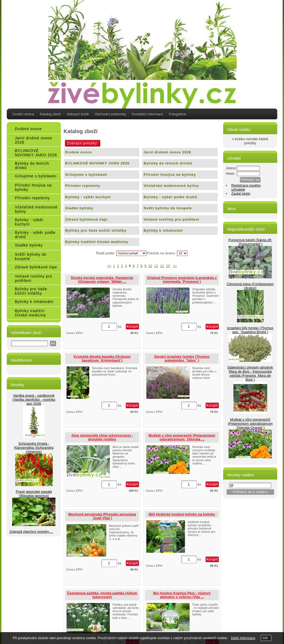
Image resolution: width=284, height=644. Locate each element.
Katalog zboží (50, 114)
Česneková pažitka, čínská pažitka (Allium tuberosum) (102, 595)
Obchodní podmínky (110, 114)
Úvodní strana (23, 114)
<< (109, 266)
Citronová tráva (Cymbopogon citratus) (250, 286)
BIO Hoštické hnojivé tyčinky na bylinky (182, 514)
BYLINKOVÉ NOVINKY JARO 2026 (97, 163)
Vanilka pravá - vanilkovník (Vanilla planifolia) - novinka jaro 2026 (34, 399)
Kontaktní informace (147, 114)
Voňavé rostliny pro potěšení (171, 219)
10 (150, 266)
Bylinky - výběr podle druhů (170, 197)
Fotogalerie (178, 114)
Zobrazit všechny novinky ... (31, 532)
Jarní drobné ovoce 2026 (167, 152)
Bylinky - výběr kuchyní (88, 197)
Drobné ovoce (79, 152)
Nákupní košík (78, 114)
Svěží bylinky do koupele (168, 208)
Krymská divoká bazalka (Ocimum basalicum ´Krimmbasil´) (102, 358)
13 (168, 266)
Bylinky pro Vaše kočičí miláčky (96, 230)
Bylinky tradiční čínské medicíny (97, 242)
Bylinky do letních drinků (168, 163)
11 (156, 266)
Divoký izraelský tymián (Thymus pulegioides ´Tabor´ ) (182, 358)
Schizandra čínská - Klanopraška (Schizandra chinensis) (34, 448)
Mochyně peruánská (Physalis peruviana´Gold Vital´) (102, 516)
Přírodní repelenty (83, 186)
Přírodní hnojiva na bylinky (170, 175)
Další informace (243, 638)
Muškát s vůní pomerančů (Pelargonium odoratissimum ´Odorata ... (182, 437)
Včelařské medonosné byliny (171, 186)
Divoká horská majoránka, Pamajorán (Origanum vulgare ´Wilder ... (102, 280)
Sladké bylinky (79, 208)
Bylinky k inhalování (163, 230)
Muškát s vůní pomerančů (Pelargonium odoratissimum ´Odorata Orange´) (250, 424)
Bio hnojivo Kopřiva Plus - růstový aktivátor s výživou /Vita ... (182, 595)
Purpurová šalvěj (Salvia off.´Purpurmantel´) (250, 242)
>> (175, 266)
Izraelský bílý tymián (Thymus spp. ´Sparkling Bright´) (250, 330)
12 (162, 266)
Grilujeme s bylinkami (86, 175)
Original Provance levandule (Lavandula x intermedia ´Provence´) (182, 280)
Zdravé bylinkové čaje (86, 219)
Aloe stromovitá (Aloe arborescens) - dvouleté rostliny (102, 437)
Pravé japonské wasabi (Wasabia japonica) (34, 494)
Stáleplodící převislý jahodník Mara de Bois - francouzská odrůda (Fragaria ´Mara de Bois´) (250, 373)
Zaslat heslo (241, 193)
